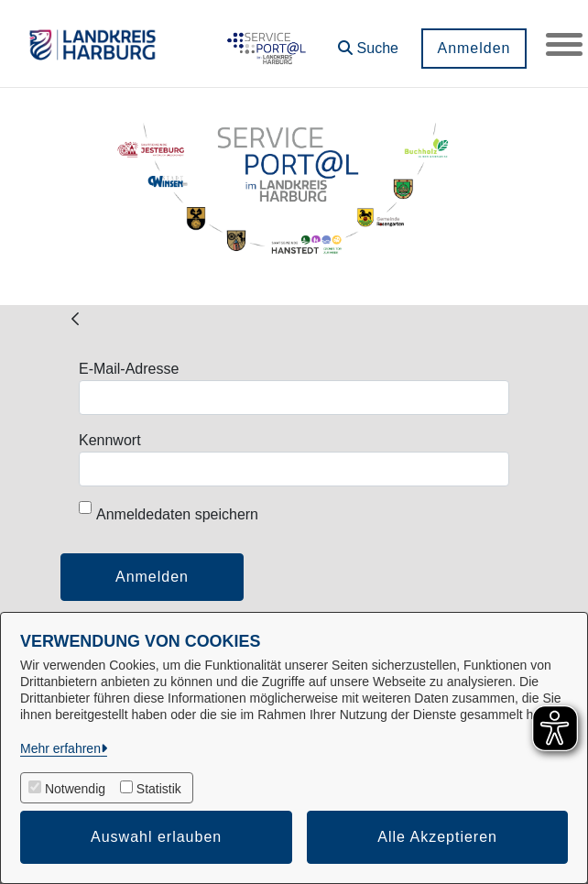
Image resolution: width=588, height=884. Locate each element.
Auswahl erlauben (156, 837)
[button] (368, 42)
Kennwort (110, 440)
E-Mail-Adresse (129, 369)
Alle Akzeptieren (437, 837)
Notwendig (75, 789)
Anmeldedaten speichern (169, 512)
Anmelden (474, 48)
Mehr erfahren (60, 748)
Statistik (159, 789)
